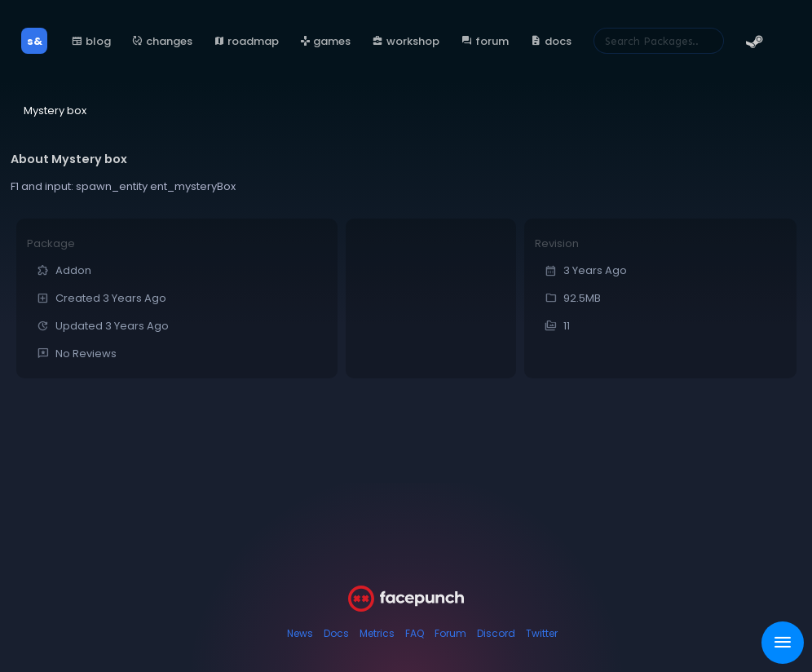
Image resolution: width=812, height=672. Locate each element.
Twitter (542, 633)
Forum (450, 633)
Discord (496, 633)
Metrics (377, 633)
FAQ (415, 633)
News (300, 633)
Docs (336, 633)
